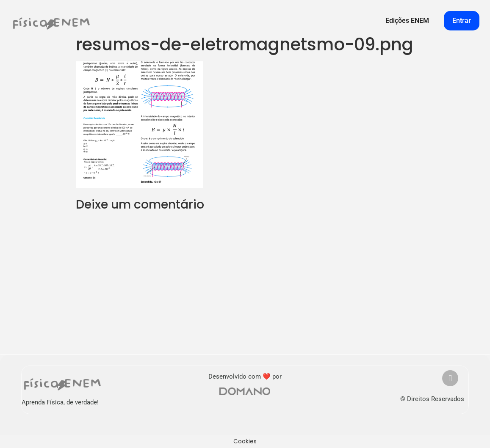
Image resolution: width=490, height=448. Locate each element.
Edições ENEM (407, 21)
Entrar (462, 21)
